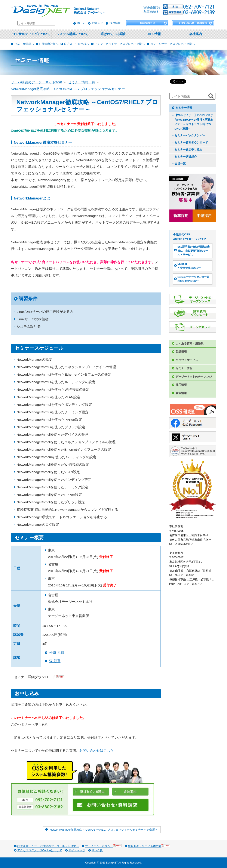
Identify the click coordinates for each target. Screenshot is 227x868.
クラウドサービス (187, 360)
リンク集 (97, 850)
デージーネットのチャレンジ (194, 377)
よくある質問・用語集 (190, 343)
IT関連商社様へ (49, 44)
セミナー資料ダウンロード (191, 142)
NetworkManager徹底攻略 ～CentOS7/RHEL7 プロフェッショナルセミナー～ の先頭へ (104, 830)
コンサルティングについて (31, 34)
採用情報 (115, 23)
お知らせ (98, 23)
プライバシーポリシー (103, 846)
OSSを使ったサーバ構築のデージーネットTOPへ (48, 846)
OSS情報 (154, 34)
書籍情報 (181, 393)
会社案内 (196, 34)
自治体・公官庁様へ (76, 44)
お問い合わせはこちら (96, 751)
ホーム (81, 23)
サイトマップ (77, 850)
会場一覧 (180, 163)
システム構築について (72, 34)
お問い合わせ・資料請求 (193, 23)
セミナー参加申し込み (188, 150)
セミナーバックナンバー (190, 135)
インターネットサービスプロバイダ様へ (120, 44)
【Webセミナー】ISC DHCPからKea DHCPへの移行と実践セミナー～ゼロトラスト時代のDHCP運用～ (194, 122)
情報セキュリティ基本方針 (149, 846)
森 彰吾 (55, 661)
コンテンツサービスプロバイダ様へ (172, 44)
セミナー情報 (184, 108)
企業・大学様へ (24, 44)
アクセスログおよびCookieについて (40, 850)
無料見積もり (147, 23)
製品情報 (181, 352)
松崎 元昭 (56, 653)
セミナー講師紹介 (186, 157)
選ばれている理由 (113, 34)
